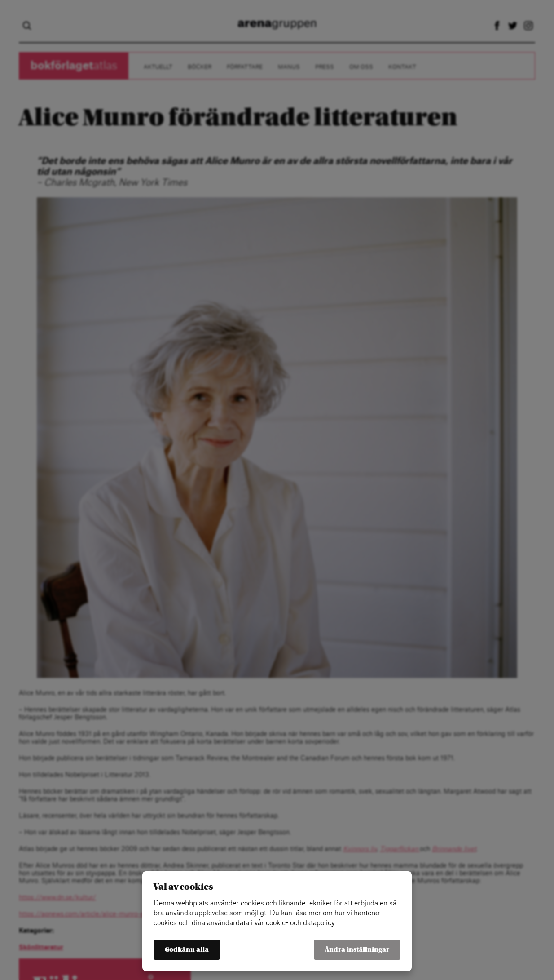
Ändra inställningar (357, 950)
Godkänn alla (187, 950)
